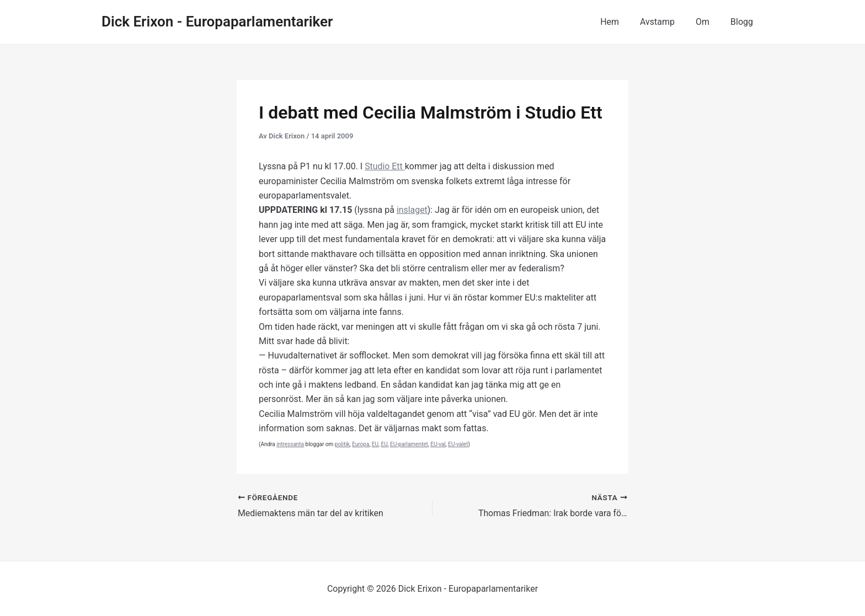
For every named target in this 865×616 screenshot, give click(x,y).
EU (375, 444)
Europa (361, 444)
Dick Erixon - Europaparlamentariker (217, 22)
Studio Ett (385, 166)
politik (342, 444)
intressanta (290, 444)
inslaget (412, 210)
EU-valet (458, 444)
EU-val (438, 444)
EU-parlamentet (409, 444)
